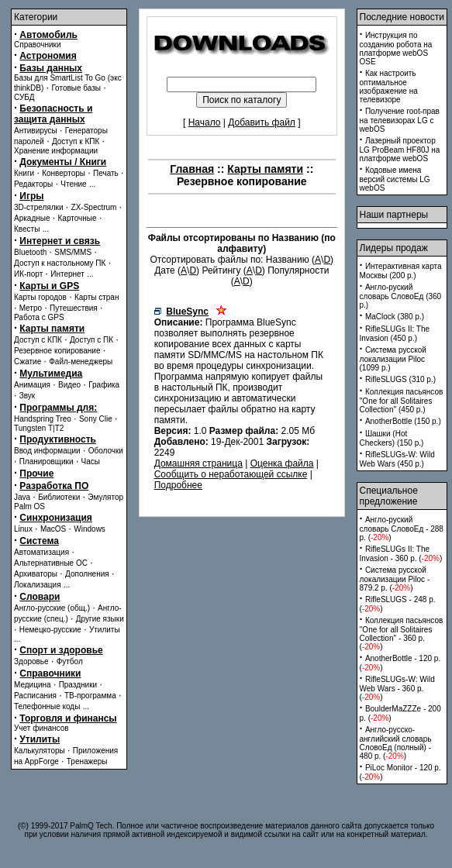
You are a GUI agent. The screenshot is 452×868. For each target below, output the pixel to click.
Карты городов (40, 297)
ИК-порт (28, 274)
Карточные (78, 218)
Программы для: (58, 408)
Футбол (70, 661)
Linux (23, 529)
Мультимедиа (51, 374)
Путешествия (74, 308)
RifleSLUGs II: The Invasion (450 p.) (395, 334)
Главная (192, 169)
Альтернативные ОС (51, 563)
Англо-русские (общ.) (52, 608)
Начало (205, 122)
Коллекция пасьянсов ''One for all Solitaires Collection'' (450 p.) (402, 401)
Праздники (78, 685)
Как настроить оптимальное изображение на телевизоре (389, 86)
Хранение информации (56, 151)
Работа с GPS (39, 317)
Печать (106, 173)
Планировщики (47, 462)
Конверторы (64, 173)
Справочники (38, 45)
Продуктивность (58, 439)
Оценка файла (282, 463)
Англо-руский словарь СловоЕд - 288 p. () (402, 529)
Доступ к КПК (76, 141)
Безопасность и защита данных (53, 114)
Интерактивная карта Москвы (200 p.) (401, 271)
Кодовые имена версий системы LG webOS (395, 179)
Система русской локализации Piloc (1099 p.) (393, 359)
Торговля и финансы (68, 718)
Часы (91, 462)
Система (39, 541)
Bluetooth (30, 252)
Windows (90, 529)
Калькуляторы (40, 751)
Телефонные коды (47, 706)
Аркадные (32, 218)
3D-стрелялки (39, 207)
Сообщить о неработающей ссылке (231, 474)
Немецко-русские (50, 630)
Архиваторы (36, 574)
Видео (69, 385)
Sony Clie (96, 419)
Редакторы (33, 184)
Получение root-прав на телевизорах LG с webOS (400, 120)
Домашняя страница (198, 463)
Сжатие (28, 362)
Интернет (67, 274)
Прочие (36, 474)
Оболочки (106, 451)
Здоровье (31, 661)
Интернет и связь (60, 241)
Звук (28, 396)
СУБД (24, 97)
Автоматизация (41, 552)
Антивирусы (36, 131)
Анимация (32, 385)
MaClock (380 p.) (395, 317)
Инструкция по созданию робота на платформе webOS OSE (396, 48)
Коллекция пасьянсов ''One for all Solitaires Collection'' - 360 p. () (402, 634)
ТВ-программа (90, 696)
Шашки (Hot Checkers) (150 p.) (392, 438)
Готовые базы (76, 88)
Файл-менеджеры (81, 362)
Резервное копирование (57, 351)
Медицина (33, 685)
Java (22, 497)
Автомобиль (48, 35)
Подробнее (178, 485)
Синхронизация (56, 518)
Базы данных (51, 68)
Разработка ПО (54, 486)
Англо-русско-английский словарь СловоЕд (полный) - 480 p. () (396, 743)
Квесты (27, 229)
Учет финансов (41, 728)
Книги (24, 173)
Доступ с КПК (38, 340)
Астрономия (48, 56)
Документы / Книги (63, 162)
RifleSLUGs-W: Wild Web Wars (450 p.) (397, 459)
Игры (31, 196)
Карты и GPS (49, 286)
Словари (40, 597)
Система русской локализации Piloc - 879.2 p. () (395, 579)
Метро (31, 308)
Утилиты (105, 630)
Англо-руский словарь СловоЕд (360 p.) (401, 296)
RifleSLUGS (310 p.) (400, 379)
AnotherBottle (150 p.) (403, 421)
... (92, 184)
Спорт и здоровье (61, 650)
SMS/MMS (73, 252)
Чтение (73, 184)
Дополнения (87, 574)
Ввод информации (47, 451)
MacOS (53, 529)
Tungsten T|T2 (39, 428)
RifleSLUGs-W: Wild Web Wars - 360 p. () (397, 688)
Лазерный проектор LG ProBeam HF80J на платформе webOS (400, 150)
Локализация (38, 585)
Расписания (35, 696)
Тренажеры (87, 761)
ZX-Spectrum (94, 207)
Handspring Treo (43, 419)
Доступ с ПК (91, 340)
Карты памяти (52, 329)
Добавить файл (262, 122)
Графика (104, 385)
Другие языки (100, 619)
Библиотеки (59, 497)
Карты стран (97, 297)
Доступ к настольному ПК (60, 263)
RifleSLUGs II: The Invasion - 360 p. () (401, 554)
